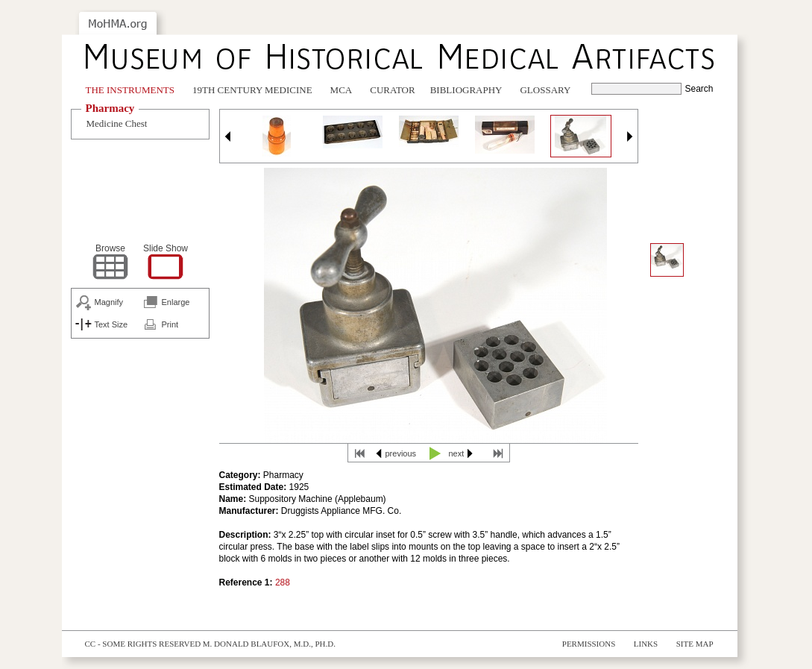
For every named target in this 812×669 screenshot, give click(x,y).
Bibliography (466, 90)
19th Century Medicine (252, 90)
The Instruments (130, 90)
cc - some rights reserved (143, 644)
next (457, 453)
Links (646, 644)
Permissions (589, 644)
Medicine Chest (117, 123)
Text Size (111, 324)
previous (401, 453)
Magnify (109, 302)
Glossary (545, 90)
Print (170, 324)
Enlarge (176, 302)
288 (283, 582)
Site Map (695, 644)
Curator (392, 90)
